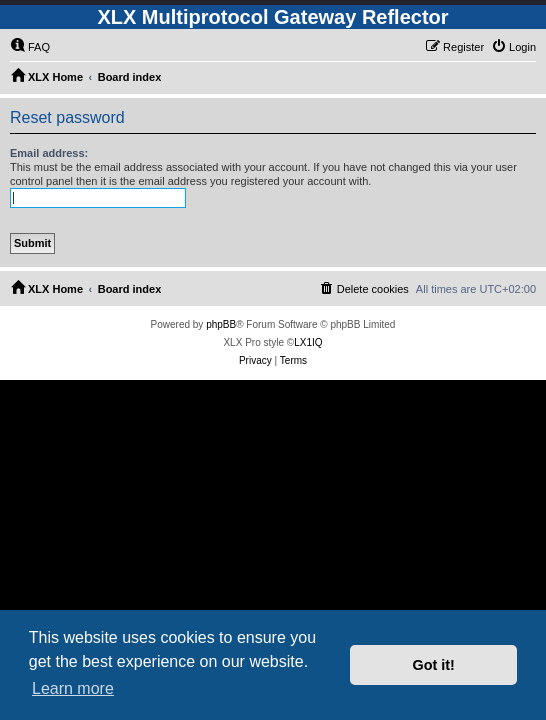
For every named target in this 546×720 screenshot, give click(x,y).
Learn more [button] (73, 688)
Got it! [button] (434, 665)
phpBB (221, 324)
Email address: (49, 153)
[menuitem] (30, 47)
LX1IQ (308, 342)
